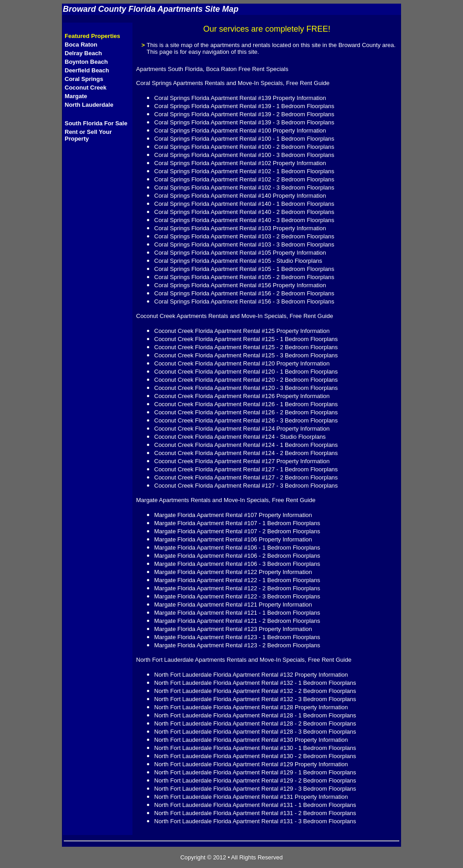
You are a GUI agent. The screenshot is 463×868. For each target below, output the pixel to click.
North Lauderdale (89, 105)
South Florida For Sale (96, 123)
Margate (76, 96)
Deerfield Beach (87, 70)
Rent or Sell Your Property (88, 135)
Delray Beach (83, 53)
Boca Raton (81, 45)
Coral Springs (84, 79)
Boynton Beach (86, 62)
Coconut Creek (85, 88)
